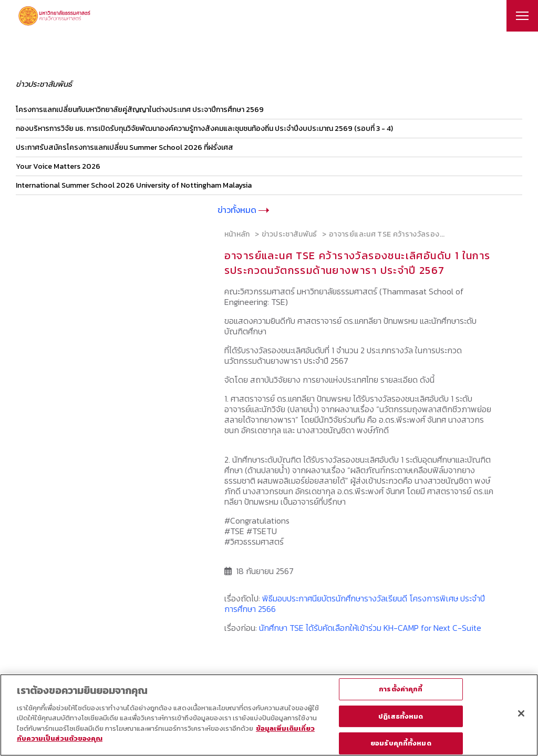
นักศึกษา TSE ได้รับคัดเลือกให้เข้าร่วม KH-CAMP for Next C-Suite (370, 628)
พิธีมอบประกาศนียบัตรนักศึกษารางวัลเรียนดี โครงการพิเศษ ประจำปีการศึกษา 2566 (355, 604)
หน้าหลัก (237, 234)
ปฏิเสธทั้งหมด (401, 716)
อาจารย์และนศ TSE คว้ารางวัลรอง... (387, 234)
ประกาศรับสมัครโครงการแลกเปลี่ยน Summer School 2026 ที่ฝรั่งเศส (125, 147)
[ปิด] (521, 713)
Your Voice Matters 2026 (58, 166)
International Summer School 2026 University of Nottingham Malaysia (134, 185)
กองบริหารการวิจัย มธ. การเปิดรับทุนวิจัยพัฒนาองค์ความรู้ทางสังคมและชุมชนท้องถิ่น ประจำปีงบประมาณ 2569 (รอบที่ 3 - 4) (204, 129)
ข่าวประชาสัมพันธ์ (289, 234)
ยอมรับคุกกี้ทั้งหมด (401, 743)
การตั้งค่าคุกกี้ (401, 689)
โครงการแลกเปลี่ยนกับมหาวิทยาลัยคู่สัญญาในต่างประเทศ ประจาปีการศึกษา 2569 (140, 110)
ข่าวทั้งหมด (243, 210)
